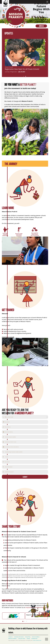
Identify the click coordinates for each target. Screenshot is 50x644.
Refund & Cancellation (12, 639)
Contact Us (10, 637)
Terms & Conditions (36, 637)
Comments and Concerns (19, 637)
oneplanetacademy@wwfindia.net (36, 607)
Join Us (41, 26)
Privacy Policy (28, 637)
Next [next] (45, 42)
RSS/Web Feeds (34, 639)
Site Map (28, 639)
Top (47, 639)
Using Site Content (22, 639)
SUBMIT (25, 477)
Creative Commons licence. (37, 640)
